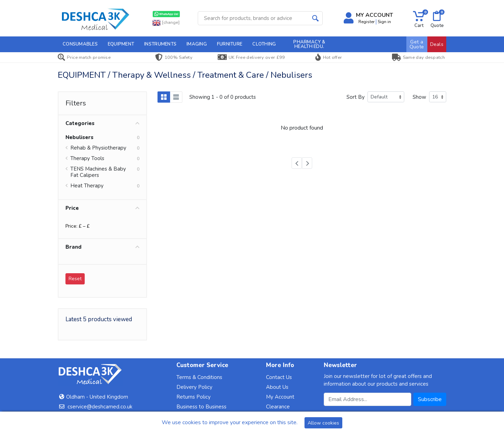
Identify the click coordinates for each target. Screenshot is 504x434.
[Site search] (253, 18)
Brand (102, 247)
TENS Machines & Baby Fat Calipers (98, 172)
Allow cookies (323, 423)
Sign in (384, 22)
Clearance (278, 407)
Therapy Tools (87, 158)
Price (102, 208)
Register (366, 22)
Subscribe (430, 399)
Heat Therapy (87, 186)
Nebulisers (79, 137)
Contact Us (279, 377)
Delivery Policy (194, 387)
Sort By (356, 97)
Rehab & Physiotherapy (98, 148)
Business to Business (201, 407)
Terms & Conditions (199, 377)
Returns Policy (194, 397)
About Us (277, 387)
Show (419, 97)
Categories (102, 123)
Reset (75, 279)
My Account (280, 397)
